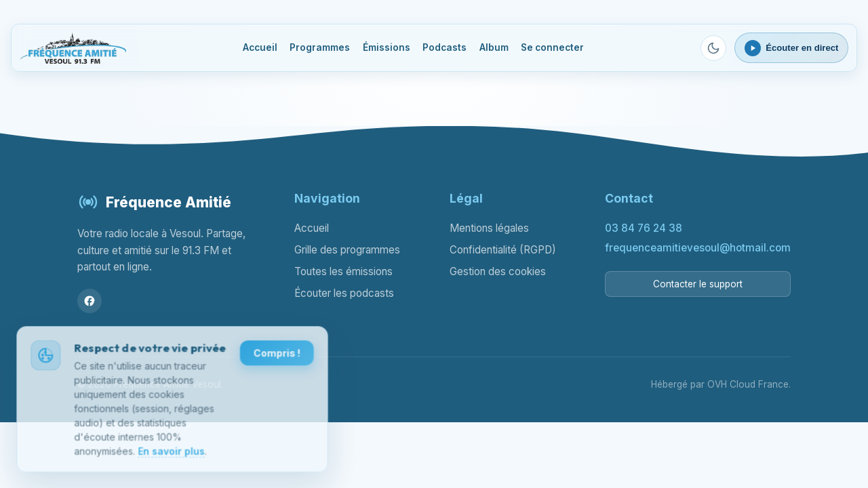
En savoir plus (171, 452)
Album (494, 47)
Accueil (260, 47)
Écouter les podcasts (344, 293)
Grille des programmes (347, 250)
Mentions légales (489, 228)
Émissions (387, 47)
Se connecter (552, 47)
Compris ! (276, 355)
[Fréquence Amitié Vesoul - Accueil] (73, 48)
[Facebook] (90, 301)
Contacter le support (698, 284)
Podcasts (445, 47)
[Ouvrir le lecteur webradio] (792, 48)
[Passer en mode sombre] (713, 48)
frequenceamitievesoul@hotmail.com (698, 248)
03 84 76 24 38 (644, 228)
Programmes (320, 47)
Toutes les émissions (343, 271)
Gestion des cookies (498, 271)
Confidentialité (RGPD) (503, 250)
